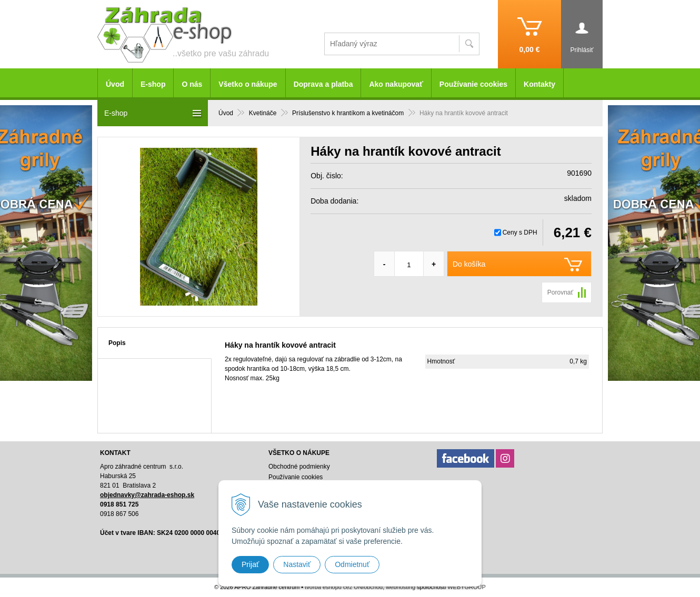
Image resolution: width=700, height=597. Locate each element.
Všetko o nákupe (248, 84)
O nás (192, 84)
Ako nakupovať (396, 84)
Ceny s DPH (520, 232)
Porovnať (560, 292)
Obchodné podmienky (299, 467)
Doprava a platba (323, 84)
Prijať (250, 564)
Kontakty (539, 84)
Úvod (115, 84)
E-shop (153, 84)
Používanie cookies (473, 84)
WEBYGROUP (467, 587)
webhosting (401, 587)
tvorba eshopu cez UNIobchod (344, 587)
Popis (117, 343)
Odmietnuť (352, 564)
